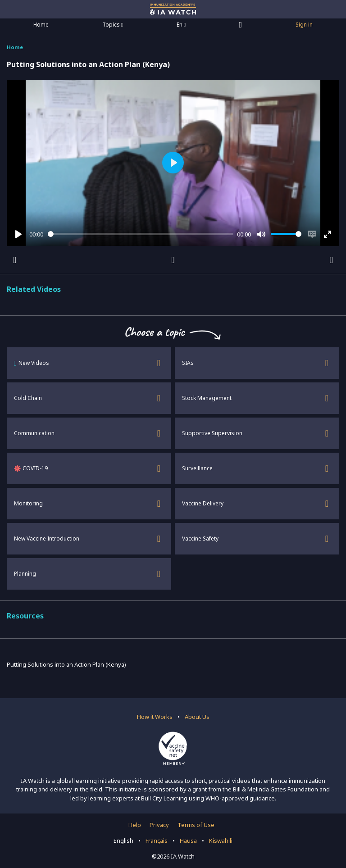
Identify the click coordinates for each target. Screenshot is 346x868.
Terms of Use (196, 825)
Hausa (188, 841)
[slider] (141, 234)
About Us (197, 717)
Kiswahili (221, 841)
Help (135, 825)
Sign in (304, 25)
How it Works (155, 717)
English (123, 841)
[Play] (18, 234)
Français (157, 841)
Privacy (159, 825)
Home (41, 25)
